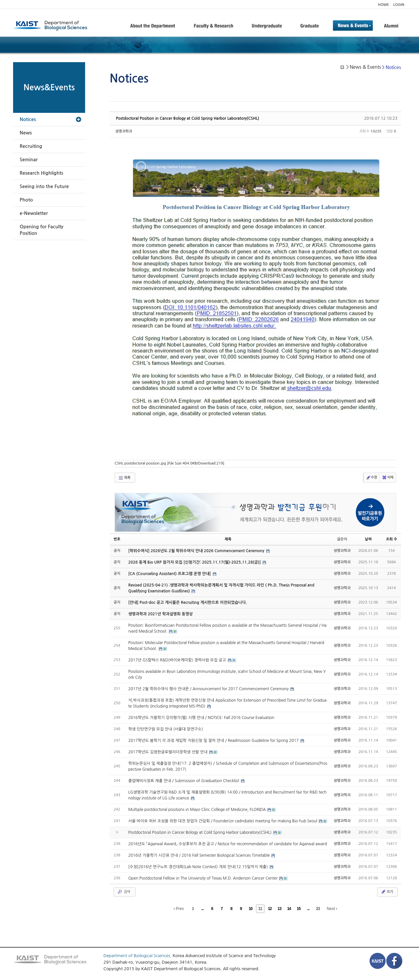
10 (251, 909)
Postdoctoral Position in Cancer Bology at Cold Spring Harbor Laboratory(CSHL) (188, 118)
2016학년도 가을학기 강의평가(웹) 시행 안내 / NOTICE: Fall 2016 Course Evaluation (201, 718)
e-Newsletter (34, 213)
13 (279, 909)
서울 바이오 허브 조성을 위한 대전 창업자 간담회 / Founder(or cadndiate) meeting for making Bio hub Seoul (223, 821)
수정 (371, 478)
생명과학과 (124, 131)
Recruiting (31, 146)
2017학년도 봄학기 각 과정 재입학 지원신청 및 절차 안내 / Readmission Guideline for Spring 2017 (214, 741)
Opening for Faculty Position (41, 230)
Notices (28, 119)
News (26, 133)
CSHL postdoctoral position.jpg (169, 463)
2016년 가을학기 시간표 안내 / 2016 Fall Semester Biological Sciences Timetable (200, 855)
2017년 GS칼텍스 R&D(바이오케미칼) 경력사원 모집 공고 (178, 660)
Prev (179, 909)
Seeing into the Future (44, 186)
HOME (383, 5)
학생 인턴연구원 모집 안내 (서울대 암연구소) (166, 729)
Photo (26, 200)
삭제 (387, 478)
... (202, 909)
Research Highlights (41, 173)
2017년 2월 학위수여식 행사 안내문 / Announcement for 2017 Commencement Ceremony (209, 689)
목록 (124, 478)
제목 (228, 539)
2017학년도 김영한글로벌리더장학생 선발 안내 (169, 752)
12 (270, 909)
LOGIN (399, 5)
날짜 (368, 539)
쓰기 (387, 892)
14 (289, 909)
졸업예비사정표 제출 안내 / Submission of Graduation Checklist (184, 781)
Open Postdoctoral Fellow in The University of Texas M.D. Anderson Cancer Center (204, 878)
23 (318, 909)
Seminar (29, 160)
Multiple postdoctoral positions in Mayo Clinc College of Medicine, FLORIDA (198, 810)
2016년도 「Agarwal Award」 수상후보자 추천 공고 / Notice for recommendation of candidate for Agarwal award (228, 844)
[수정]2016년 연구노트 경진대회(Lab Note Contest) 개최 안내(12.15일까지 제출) (199, 867)
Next (332, 909)
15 (299, 909)
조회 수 (392, 539)
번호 (117, 539)
